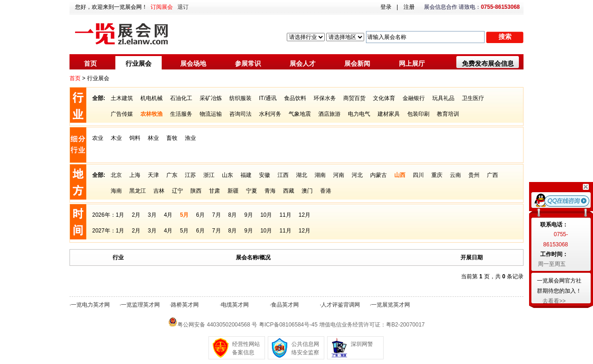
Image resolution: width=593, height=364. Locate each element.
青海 (270, 191)
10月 (266, 215)
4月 (168, 215)
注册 (409, 7)
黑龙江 (138, 191)
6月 (200, 215)
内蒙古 (379, 175)
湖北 (302, 175)
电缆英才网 (235, 305)
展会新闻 (357, 63)
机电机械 (151, 98)
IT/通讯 (268, 98)
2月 (136, 215)
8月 (233, 215)
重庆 (437, 175)
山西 (400, 175)
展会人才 (303, 63)
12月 (305, 215)
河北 (357, 175)
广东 (172, 175)
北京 (116, 175)
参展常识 (248, 63)
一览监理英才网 (140, 305)
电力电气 (359, 114)
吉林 (159, 191)
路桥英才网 (185, 305)
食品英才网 (285, 305)
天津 (153, 175)
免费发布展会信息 (488, 63)
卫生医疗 (473, 98)
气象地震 (300, 114)
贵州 (474, 175)
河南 (339, 175)
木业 (116, 138)
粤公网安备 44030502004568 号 (217, 325)
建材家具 (389, 114)
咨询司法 (240, 114)
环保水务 (325, 98)
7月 (217, 215)
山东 (227, 175)
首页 (90, 63)
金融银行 (414, 98)
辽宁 (177, 191)
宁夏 (252, 191)
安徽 (265, 175)
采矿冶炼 (211, 98)
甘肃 (214, 191)
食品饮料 (295, 98)
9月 (249, 215)
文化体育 (384, 98)
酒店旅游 (329, 114)
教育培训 (448, 114)
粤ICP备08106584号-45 (288, 325)
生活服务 (181, 114)
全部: (99, 98)
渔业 (190, 138)
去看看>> (554, 301)
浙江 (209, 175)
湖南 (320, 175)
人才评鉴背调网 (341, 305)
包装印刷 (418, 114)
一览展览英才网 (391, 305)
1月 (120, 215)
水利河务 (270, 114)
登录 (386, 7)
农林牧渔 (151, 114)
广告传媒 (122, 114)
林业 (153, 138)
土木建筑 (122, 98)
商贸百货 (354, 98)
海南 (116, 191)
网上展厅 (412, 63)
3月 (152, 215)
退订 (183, 7)
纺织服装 (240, 98)
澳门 (307, 191)
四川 (418, 175)
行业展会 (139, 63)
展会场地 (193, 63)
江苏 (190, 175)
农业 (98, 138)
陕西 (196, 191)
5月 (184, 215)
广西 (492, 175)
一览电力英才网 (90, 305)
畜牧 (172, 138)
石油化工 (181, 98)
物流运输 (211, 114)
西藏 (289, 191)
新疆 (233, 191)
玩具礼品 (443, 98)
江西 (283, 175)
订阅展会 (162, 7)
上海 (135, 175)
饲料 (135, 138)
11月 (285, 215)
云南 (455, 175)
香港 (326, 191)
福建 (246, 175)
